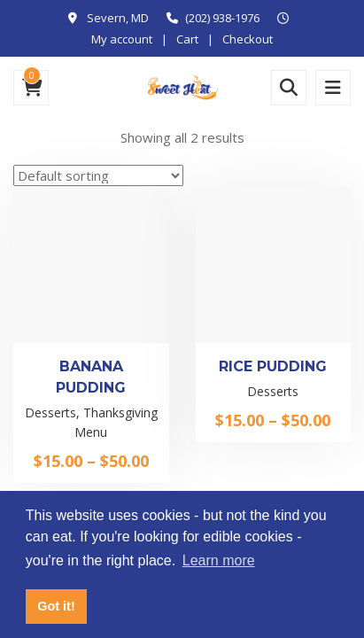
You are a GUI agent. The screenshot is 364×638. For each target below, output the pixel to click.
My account (122, 39)
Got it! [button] (56, 606)
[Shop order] (98, 175)
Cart (187, 39)
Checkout (248, 39)
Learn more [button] (219, 560)
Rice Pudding (273, 366)
